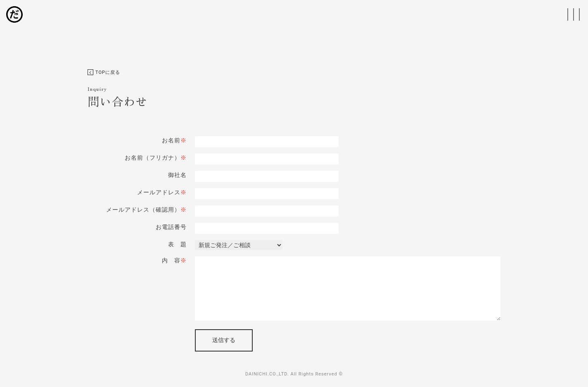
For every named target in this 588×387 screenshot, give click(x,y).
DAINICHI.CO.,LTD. (267, 374)
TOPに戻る (104, 72)
